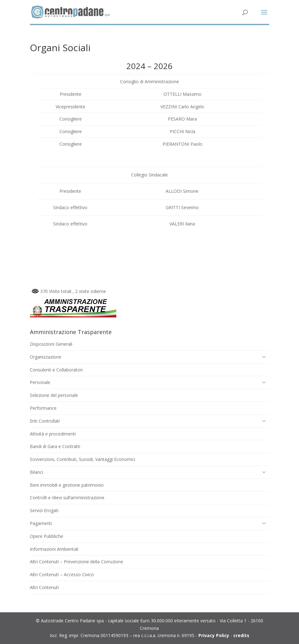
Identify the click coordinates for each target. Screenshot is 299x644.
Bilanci (36, 472)
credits (241, 635)
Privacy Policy (214, 635)
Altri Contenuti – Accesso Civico (62, 574)
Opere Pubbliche (47, 536)
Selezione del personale (54, 395)
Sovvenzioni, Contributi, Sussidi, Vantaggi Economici (83, 459)
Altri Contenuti (44, 587)
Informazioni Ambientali (54, 549)
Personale (40, 382)
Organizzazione (46, 357)
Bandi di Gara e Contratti (55, 446)
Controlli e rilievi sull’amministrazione (67, 498)
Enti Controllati (45, 421)
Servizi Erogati (44, 510)
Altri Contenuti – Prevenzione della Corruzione (77, 562)
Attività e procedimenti (53, 434)
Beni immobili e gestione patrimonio (67, 485)
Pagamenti (41, 523)
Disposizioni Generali (51, 344)
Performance (43, 408)
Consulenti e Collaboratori (56, 370)
